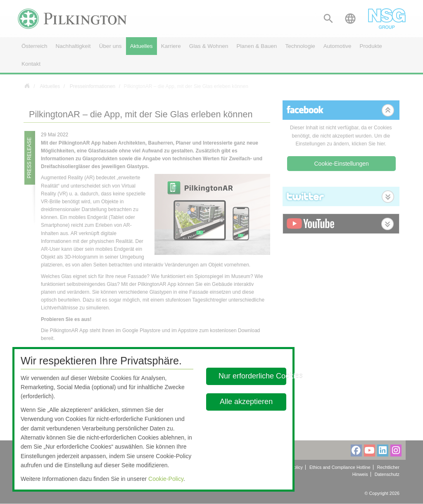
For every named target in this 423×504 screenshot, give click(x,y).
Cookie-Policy (166, 479)
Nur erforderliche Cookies (252, 376)
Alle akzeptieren (247, 402)
